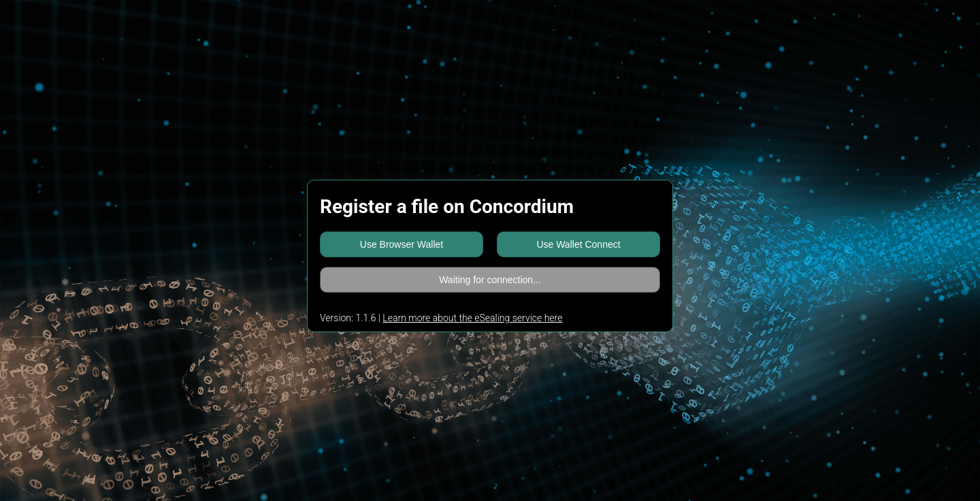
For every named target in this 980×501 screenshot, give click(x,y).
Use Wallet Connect (578, 244)
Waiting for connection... (490, 280)
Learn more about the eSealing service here (472, 318)
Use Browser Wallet (402, 244)
